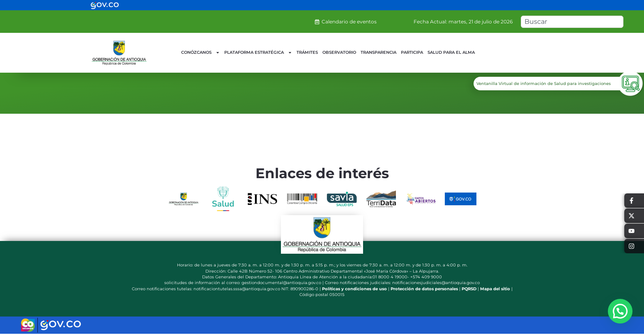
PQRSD (469, 289)
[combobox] (572, 22)
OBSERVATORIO (339, 52)
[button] (620, 311)
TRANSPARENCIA (378, 52)
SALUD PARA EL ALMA (451, 52)
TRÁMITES (307, 52)
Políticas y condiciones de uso (354, 289)
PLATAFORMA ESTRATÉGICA (258, 53)
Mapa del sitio (495, 289)
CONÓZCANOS (200, 53)
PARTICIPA (412, 52)
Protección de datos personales (424, 289)
